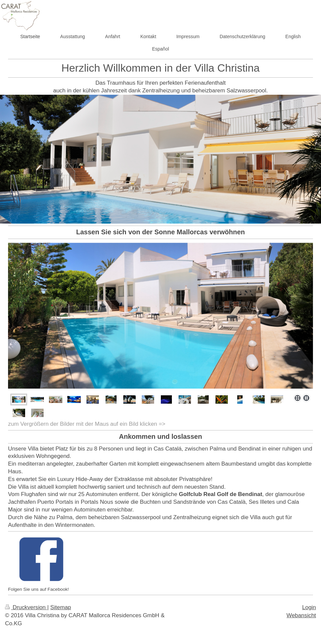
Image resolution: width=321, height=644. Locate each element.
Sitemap (61, 607)
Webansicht (301, 615)
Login (309, 607)
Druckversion (26, 607)
